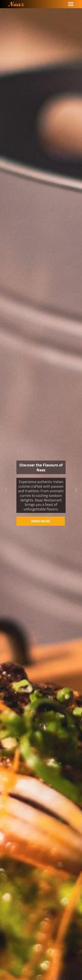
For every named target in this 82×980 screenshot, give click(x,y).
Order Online (41, 521)
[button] (6, 490)
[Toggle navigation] (71, 4)
